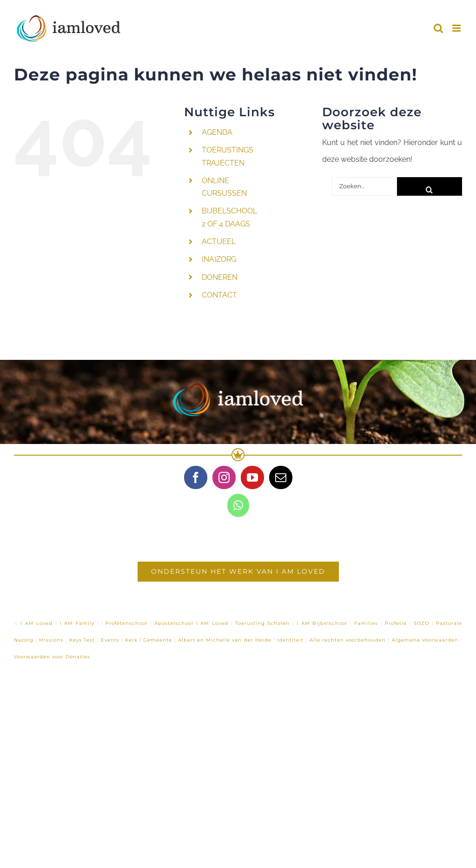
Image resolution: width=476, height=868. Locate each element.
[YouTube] (252, 477)
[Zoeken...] (364, 186)
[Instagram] (224, 477)
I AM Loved (36, 623)
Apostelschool (174, 623)
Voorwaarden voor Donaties (52, 657)
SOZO (421, 623)
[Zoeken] (430, 186)
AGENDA (217, 132)
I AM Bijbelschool (322, 623)
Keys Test (82, 640)
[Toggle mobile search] (438, 28)
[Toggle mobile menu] (457, 28)
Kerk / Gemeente (149, 640)
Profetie (396, 623)
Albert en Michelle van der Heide (225, 640)
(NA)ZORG (219, 259)
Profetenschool (126, 623)
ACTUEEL (219, 242)
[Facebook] (196, 477)
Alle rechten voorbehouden (348, 640)
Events (110, 640)
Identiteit (290, 640)
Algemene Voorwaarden (425, 640)
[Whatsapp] (238, 505)
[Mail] (281, 477)
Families (366, 623)
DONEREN (220, 277)
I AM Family (77, 623)
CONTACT (219, 295)
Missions (51, 640)
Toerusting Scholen (263, 623)
